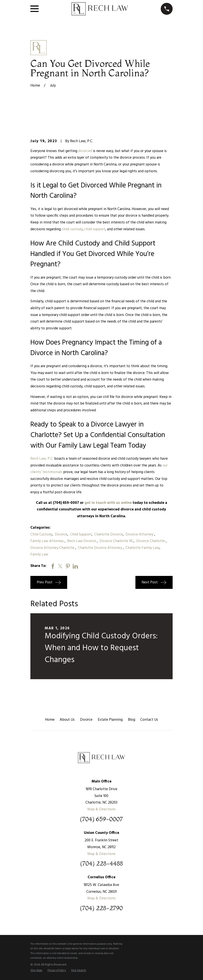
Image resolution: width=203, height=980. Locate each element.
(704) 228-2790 (101, 908)
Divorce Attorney (140, 534)
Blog (132, 720)
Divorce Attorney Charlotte (53, 548)
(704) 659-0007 (101, 819)
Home (50, 720)
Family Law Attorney (47, 541)
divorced (85, 151)
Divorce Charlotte (151, 541)
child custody (72, 229)
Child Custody (41, 534)
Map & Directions (101, 809)
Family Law (39, 554)
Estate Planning (110, 720)
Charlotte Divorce (109, 534)
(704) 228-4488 (101, 863)
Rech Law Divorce (82, 541)
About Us (67, 720)
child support (95, 229)
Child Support (81, 534)
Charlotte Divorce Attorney (100, 548)
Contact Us (149, 720)
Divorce (61, 534)
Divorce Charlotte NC (117, 541)
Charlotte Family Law (142, 548)
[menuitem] (36, 971)
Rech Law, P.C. (42, 459)
